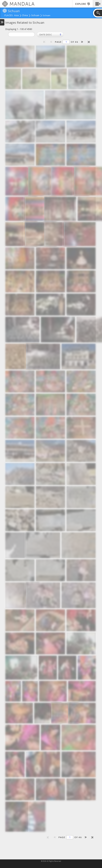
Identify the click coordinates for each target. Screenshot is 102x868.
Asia (16, 16)
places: (9, 16)
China (25, 16)
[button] (97, 4)
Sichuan (35, 16)
